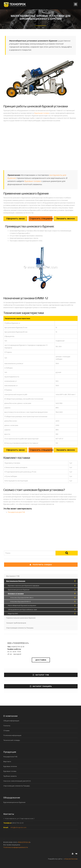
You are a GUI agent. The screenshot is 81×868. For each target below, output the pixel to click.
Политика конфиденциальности (16, 847)
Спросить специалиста (41, 219)
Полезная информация (12, 735)
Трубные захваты (10, 776)
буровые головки (33, 181)
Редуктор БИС (13, 614)
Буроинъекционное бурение (19, 590)
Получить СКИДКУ (41, 565)
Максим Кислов (71, 859)
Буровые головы (10, 771)
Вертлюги (7, 761)
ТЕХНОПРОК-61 (24, 842)
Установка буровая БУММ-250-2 (22, 598)
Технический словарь (12, 740)
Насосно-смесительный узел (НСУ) (17, 781)
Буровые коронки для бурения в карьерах (24, 586)
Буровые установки (16, 594)
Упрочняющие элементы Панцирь (20, 628)
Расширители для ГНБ (16, 512)
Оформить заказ (15, 219)
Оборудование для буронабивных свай (22, 610)
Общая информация (11, 721)
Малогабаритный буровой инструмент (22, 605)
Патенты (7, 726)
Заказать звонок (66, 219)
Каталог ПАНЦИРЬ (41, 686)
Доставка (41, 660)
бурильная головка (42, 113)
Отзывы (6, 730)
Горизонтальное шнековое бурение (21, 618)
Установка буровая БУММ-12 (20, 602)
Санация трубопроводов (16, 623)
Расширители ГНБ (10, 757)
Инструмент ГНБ (13, 576)
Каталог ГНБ (41, 675)
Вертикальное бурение (16, 581)
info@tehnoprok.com (18, 827)
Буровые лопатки (10, 766)
